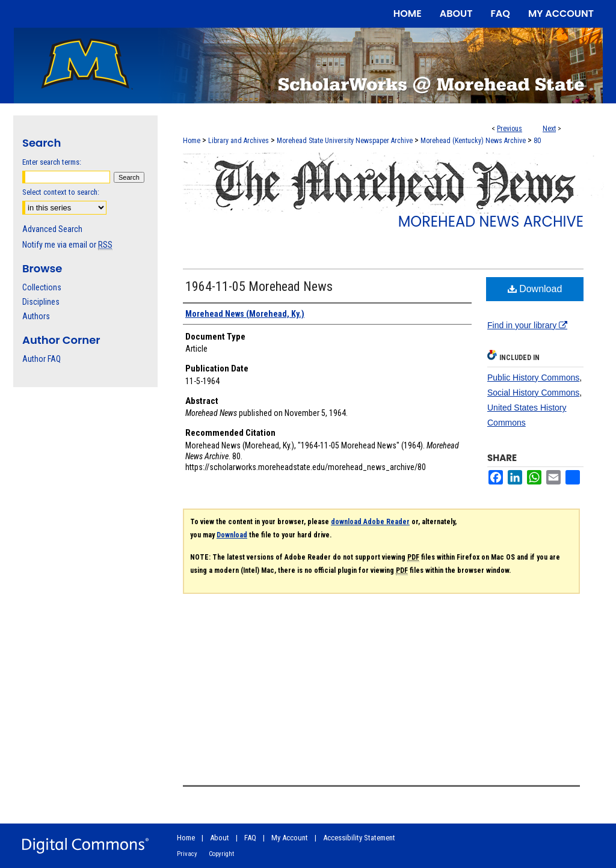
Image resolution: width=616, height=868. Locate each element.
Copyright (221, 854)
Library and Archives (239, 141)
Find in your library (527, 325)
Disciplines (41, 302)
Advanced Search (52, 229)
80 (537, 141)
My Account (290, 838)
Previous (510, 129)
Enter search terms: (52, 162)
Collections (42, 287)
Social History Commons (533, 393)
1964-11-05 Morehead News (259, 286)
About (220, 838)
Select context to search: (61, 192)
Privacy (187, 854)
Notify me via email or (67, 245)
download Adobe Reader (370, 522)
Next (549, 129)
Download (535, 289)
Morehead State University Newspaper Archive (345, 141)
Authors (36, 316)
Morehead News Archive (491, 222)
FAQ (250, 838)
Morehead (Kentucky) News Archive (473, 141)
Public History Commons (533, 377)
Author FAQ (42, 359)
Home (192, 141)
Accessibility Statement (359, 838)
